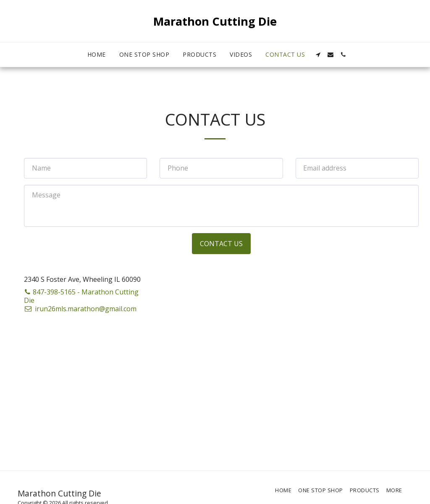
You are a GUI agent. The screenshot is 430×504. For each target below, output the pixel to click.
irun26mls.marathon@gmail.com (80, 309)
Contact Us (221, 244)
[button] (318, 55)
